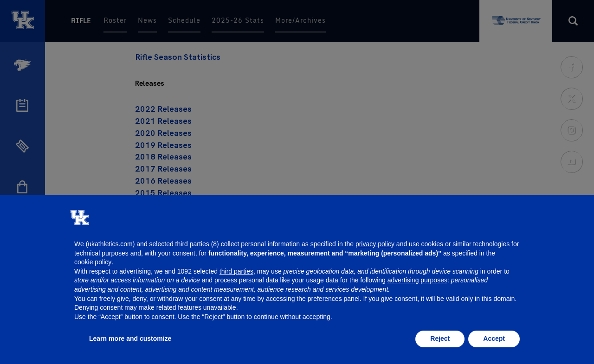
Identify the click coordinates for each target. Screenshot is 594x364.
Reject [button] (440, 338)
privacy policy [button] (375, 244)
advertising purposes (417, 280)
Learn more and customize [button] (130, 338)
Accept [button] (494, 338)
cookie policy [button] (93, 262)
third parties (236, 271)
